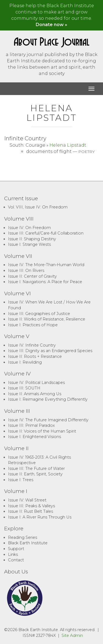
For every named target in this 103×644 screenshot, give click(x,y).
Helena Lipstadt (68, 145)
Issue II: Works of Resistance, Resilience (47, 319)
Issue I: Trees (21, 480)
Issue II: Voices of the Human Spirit (42, 431)
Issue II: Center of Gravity (32, 276)
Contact (16, 560)
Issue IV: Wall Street (27, 500)
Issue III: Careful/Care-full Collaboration (46, 233)
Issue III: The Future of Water (36, 469)
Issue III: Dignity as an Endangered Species (50, 351)
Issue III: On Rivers (26, 271)
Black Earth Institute (28, 543)
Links (13, 554)
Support (16, 549)
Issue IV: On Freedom (29, 228)
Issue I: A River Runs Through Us (40, 517)
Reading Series (23, 537)
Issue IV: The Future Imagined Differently (48, 420)
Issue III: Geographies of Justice (39, 314)
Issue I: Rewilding (25, 362)
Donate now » (51, 25)
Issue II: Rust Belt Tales (30, 511)
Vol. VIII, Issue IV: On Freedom (38, 207)
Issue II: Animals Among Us (35, 394)
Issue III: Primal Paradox (31, 425)
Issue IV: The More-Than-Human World (46, 265)
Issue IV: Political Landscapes (36, 383)
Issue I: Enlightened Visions (34, 437)
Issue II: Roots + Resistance (35, 356)
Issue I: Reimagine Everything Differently (48, 399)
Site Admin (72, 635)
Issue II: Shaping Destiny (32, 239)
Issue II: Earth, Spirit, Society (35, 474)
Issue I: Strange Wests (29, 244)
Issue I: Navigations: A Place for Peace (45, 282)
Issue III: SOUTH (24, 388)
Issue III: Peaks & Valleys (31, 506)
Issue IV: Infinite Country (32, 345)
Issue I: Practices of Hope (33, 325)
